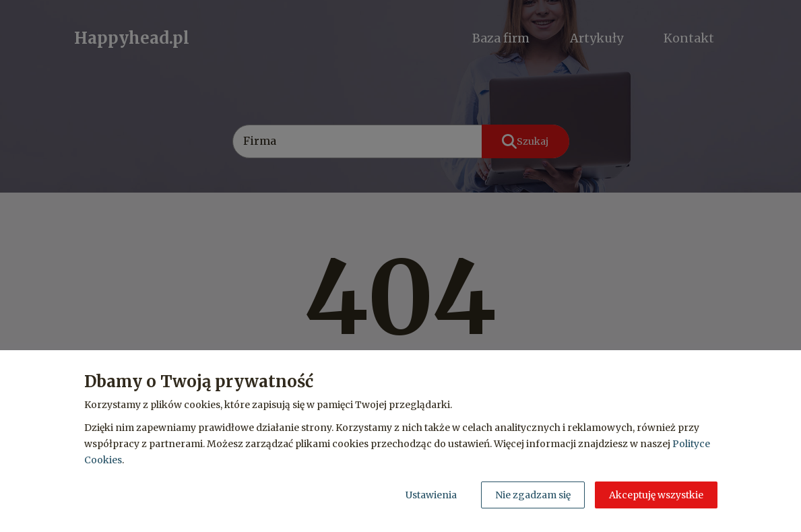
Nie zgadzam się (533, 495)
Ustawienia (431, 495)
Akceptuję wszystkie (656, 495)
